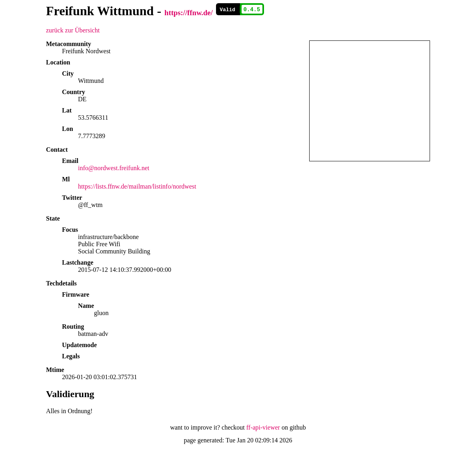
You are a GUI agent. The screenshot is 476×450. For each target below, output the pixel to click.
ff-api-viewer (263, 427)
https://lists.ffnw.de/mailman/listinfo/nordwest (137, 186)
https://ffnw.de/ (189, 13)
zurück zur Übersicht (73, 30)
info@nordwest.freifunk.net (114, 168)
